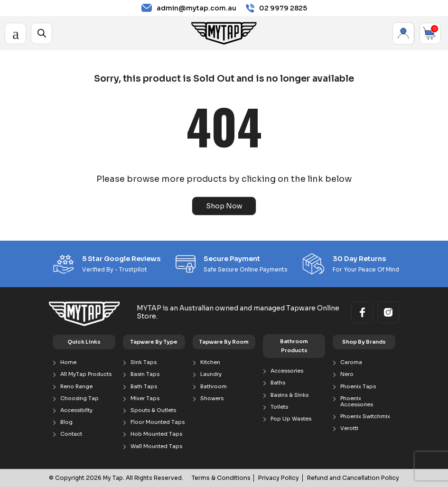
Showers (212, 398)
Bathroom (214, 386)
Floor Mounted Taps (158, 422)
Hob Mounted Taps (156, 434)
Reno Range (76, 386)
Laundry (211, 374)
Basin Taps (145, 374)
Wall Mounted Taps (156, 446)
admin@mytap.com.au (189, 8)
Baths (278, 383)
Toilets (279, 407)
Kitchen (210, 362)
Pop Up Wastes (291, 419)
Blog (66, 422)
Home (68, 362)
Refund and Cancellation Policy (355, 478)
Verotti (349, 428)
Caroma (351, 362)
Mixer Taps (145, 398)
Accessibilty (76, 410)
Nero (347, 374)
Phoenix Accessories (357, 402)
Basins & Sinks (289, 395)
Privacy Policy (284, 478)
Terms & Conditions (229, 478)
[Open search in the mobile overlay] (42, 33)
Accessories (287, 371)
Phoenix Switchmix (365, 417)
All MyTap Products (86, 374)
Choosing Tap (79, 398)
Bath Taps (144, 386)
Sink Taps (144, 362)
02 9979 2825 (276, 8)
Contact (71, 434)
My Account (404, 33)
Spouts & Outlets (153, 410)
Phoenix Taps (358, 386)
